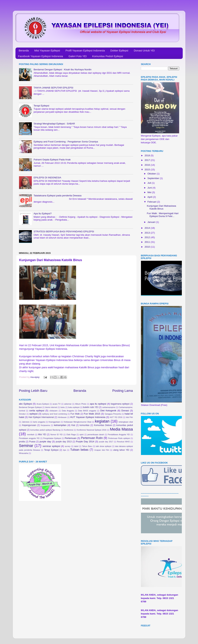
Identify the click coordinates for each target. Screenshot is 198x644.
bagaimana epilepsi (120, 404)
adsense (68, 404)
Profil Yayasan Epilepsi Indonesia (85, 50)
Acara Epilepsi (43, 404)
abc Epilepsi (26, 404)
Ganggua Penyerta (113, 414)
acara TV (57, 404)
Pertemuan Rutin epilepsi (119, 438)
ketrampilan (60, 425)
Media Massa (121, 429)
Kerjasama (45, 425)
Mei (150, 192)
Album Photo (81, 404)
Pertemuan (71, 438)
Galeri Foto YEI (77, 56)
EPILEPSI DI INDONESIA (47, 178)
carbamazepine (109, 407)
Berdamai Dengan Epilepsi (30, 407)
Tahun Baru (87, 446)
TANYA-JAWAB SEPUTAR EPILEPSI (53, 88)
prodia (22, 442)
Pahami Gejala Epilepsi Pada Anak (52, 160)
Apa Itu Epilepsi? (43, 214)
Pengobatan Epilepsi (52, 438)
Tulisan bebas (79, 450)
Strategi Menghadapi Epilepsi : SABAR (54, 124)
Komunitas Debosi (103, 425)
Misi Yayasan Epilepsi (47, 50)
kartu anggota (39, 422)
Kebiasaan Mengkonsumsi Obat (78, 422)
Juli (150, 183)
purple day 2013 (64, 442)
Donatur (22, 414)
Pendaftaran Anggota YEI (119, 434)
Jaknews (26, 422)
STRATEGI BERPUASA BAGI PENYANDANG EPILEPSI (64, 231)
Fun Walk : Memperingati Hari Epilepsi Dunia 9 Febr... (163, 215)
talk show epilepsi (104, 446)
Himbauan (62, 417)
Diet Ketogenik (108, 411)
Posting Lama (123, 391)
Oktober (152, 174)
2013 (148, 233)
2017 (148, 160)
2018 (148, 155)
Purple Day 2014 (85, 442)
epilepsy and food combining (54, 414)
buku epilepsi (74, 407)
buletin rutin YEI (91, 407)
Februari (152, 202)
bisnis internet (51, 407)
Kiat (73, 425)
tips (65, 450)
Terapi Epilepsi (41, 106)
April (150, 197)
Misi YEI (42, 434)
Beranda (24, 50)
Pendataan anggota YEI (29, 438)
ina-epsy (35, 377)
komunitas (85, 425)
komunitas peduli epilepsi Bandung (45, 430)
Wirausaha (24, 453)
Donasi (125, 411)
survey (68, 446)
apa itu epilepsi (98, 404)
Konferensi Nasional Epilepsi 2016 (92, 430)
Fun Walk (75, 414)
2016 (148, 165)
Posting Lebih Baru (33, 391)
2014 (148, 228)
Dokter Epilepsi (119, 50)
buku (63, 407)
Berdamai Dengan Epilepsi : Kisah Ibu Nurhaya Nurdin (63, 70)
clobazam (53, 411)
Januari (152, 222)
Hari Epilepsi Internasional (41, 417)
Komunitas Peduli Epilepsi (108, 56)
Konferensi (69, 430)
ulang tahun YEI (121, 450)
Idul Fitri (129, 417)
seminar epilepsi (51, 446)
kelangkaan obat (126, 422)
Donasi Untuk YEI (144, 50)
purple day (45, 442)
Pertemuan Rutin (92, 438)
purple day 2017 (106, 442)
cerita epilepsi (37, 411)
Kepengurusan (29, 425)
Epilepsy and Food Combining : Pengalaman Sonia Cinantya (66, 142)
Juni (150, 188)
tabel (76, 446)
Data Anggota (68, 411)
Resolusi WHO (123, 442)
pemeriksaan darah (96, 434)
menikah (31, 434)
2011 (148, 242)
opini (81, 434)
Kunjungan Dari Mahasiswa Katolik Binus (161, 207)
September (154, 178)
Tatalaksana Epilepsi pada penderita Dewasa (57, 196)
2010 (148, 247)
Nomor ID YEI (56, 434)
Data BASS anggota (87, 411)
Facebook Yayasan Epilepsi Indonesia (41, 56)
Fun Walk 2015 (92, 414)
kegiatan (102, 421)
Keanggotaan (54, 422)
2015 (148, 170)
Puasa (32, 442)
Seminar (26, 446)
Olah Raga (71, 434)
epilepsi (34, 414)
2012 (148, 237)
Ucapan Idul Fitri (102, 450)
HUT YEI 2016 (116, 417)
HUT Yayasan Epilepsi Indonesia (88, 417)
